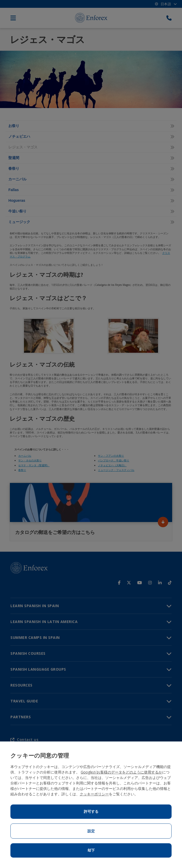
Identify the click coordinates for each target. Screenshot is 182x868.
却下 (91, 850)
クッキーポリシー (94, 794)
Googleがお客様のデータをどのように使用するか (121, 772)
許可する (91, 812)
